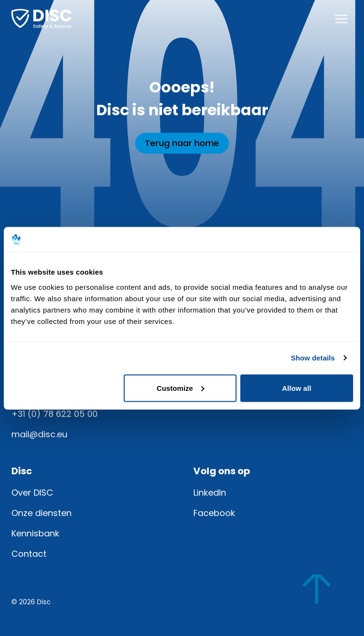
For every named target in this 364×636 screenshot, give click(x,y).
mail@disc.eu (39, 434)
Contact (29, 554)
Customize (181, 388)
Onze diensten (41, 513)
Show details (313, 358)
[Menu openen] (341, 19)
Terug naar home (182, 143)
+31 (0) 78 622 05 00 (55, 414)
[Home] (41, 19)
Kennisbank (35, 533)
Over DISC (32, 493)
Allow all (297, 388)
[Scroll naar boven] (325, 597)
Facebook (214, 513)
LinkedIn (210, 493)
